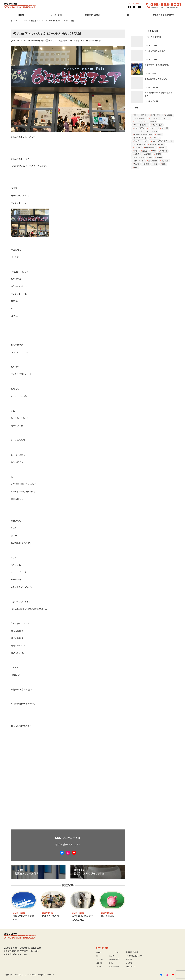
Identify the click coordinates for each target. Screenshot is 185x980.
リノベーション (114, 952)
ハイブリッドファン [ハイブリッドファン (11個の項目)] (141, 141)
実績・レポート (114, 967)
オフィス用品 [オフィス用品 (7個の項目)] (139, 128)
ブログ (99, 967)
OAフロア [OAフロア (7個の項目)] (169, 115)
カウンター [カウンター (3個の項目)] (153, 128)
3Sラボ (112, 956)
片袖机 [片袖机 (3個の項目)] (159, 157)
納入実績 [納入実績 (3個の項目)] (165, 161)
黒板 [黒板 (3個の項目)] (136, 167)
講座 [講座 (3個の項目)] (156, 164)
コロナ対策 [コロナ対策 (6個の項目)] (138, 131)
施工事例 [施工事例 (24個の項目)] (147, 154)
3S (97, 956)
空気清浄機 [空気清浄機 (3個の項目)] (153, 161)
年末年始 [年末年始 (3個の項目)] (164, 151)
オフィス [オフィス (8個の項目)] (137, 122)
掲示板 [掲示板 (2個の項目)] (137, 154)
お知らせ (99, 963)
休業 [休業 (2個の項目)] (136, 151)
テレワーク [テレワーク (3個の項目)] (155, 138)
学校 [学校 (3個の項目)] (154, 151)
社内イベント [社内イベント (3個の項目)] (139, 161)
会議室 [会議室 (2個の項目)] (145, 151)
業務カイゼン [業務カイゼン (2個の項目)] (139, 157)
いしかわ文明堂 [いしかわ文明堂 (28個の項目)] (140, 118)
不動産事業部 (114, 959)
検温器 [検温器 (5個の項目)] (158, 154)
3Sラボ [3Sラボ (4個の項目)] (144, 115)
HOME (99, 952)
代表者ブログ (79, 41)
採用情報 (129, 959)
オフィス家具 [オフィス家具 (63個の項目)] (157, 125)
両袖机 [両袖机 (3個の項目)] (163, 148)
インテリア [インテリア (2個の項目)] (166, 118)
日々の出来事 (95, 41)
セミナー (112, 963)
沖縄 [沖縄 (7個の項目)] (150, 157)
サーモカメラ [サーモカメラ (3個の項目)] (152, 131)
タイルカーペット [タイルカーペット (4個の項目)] (140, 138)
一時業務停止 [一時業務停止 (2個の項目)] (150, 148)
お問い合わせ (131, 967)
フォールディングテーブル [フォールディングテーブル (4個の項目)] (163, 141)
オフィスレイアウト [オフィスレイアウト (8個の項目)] (141, 125)
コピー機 (99, 959)
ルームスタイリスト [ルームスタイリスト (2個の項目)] (157, 144)
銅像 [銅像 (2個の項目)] (164, 164)
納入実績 (129, 963)
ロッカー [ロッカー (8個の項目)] (137, 148)
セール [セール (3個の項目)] (159, 135)
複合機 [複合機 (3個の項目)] (137, 164)
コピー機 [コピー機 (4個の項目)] (165, 128)
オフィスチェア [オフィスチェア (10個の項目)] (151, 122)
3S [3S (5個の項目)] (135, 115)
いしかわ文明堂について (135, 956)
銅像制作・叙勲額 (132, 952)
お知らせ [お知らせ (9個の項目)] (154, 118)
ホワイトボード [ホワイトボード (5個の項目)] (139, 144)
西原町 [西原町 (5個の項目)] (147, 164)
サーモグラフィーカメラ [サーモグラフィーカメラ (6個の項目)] (143, 135)
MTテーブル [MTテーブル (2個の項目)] (156, 115)
